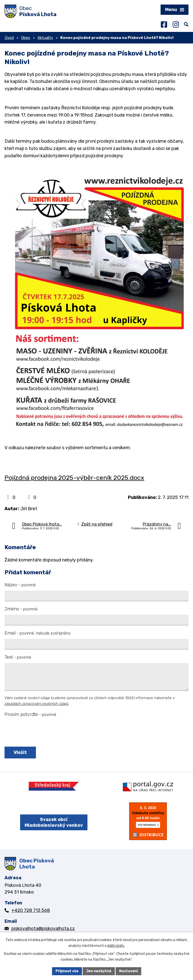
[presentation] (42, 732)
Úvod (9, 38)
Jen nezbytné (99, 971)
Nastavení (128, 971)
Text (18, 657)
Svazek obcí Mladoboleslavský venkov (54, 822)
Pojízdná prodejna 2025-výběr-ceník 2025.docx (74, 478)
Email (38, 633)
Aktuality (45, 38)
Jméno (21, 609)
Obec (26, 38)
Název (20, 585)
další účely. (116, 946)
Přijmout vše (67, 971)
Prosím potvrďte (30, 714)
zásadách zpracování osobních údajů (37, 704)
